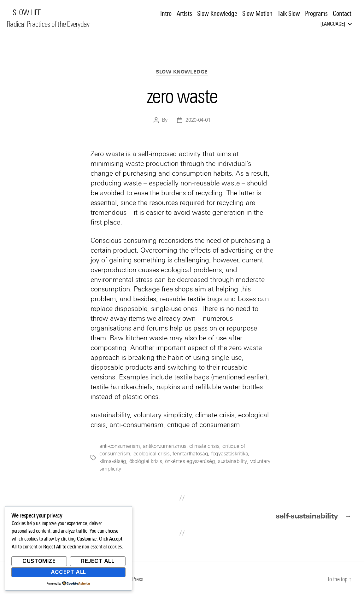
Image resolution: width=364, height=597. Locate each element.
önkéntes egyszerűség (190, 461)
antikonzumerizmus (164, 446)
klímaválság (113, 461)
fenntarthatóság (190, 454)
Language (333, 24)
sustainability (232, 461)
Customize (39, 561)
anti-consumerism (120, 446)
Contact (342, 14)
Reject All (98, 561)
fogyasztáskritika (229, 454)
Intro (166, 14)
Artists (184, 14)
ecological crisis (152, 454)
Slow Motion (257, 14)
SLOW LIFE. (27, 13)
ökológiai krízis (146, 461)
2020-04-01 (198, 120)
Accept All (68, 572)
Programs (316, 14)
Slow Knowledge (217, 14)
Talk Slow (289, 14)
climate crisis (204, 446)
